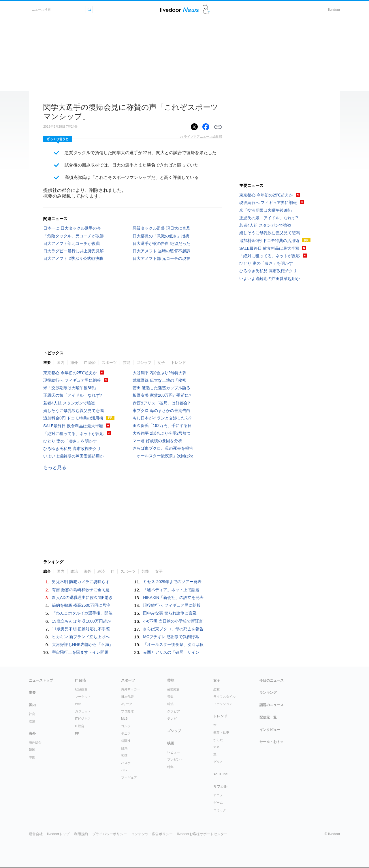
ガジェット (83, 711)
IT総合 (80, 726)
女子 (161, 363)
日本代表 (127, 697)
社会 (32, 714)
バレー (126, 770)
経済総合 (81, 689)
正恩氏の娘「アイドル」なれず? (73, 395)
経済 (101, 571)
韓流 (170, 704)
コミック (220, 810)
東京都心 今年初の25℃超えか (70, 373)
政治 (74, 571)
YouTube (221, 774)
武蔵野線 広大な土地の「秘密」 (161, 380)
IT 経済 (90, 363)
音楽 (170, 697)
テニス (126, 733)
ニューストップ (41, 680)
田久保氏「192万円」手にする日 (162, 426)
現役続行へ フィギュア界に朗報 (72, 380)
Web (78, 704)
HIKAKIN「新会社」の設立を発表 (173, 597)
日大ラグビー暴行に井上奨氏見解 (74, 251)
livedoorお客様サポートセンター (202, 834)
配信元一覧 (268, 717)
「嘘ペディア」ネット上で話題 (171, 590)
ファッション (223, 704)
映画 (171, 743)
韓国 (32, 750)
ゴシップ (144, 363)
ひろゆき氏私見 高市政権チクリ (72, 449)
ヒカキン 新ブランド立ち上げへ (81, 637)
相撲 (124, 755)
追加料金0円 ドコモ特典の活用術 (73, 418)
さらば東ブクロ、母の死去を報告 (163, 448)
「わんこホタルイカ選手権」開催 (82, 613)
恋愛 (216, 689)
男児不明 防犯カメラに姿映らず (81, 582)
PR (77, 733)
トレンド (178, 363)
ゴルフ (126, 726)
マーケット (83, 697)
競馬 (124, 748)
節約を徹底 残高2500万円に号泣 (81, 605)
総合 (47, 571)
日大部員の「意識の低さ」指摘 (161, 236)
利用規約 (81, 834)
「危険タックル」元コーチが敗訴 (74, 236)
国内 (61, 363)
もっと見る (55, 467)
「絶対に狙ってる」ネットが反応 (74, 434)
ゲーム (218, 803)
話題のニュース (272, 705)
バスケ (126, 763)
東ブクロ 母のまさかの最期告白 (161, 411)
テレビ (172, 718)
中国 (32, 757)
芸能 (127, 363)
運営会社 (36, 834)
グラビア (174, 711)
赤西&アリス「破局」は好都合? (161, 403)
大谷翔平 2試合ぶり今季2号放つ (162, 433)
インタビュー (270, 730)
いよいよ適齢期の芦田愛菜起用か (74, 456)
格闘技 (126, 741)
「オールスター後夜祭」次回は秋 (163, 456)
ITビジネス (83, 718)
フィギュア (129, 778)
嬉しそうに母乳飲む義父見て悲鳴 (74, 411)
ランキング (268, 693)
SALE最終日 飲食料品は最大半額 (73, 426)
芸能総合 (174, 689)
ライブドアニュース (180, 10)
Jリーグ (127, 704)
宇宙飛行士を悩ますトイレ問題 (80, 652)
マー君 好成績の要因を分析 (157, 441)
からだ (218, 740)
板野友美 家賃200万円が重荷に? (162, 395)
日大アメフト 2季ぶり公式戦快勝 (73, 258)
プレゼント (175, 759)
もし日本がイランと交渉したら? (162, 418)
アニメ (218, 795)
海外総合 (35, 742)
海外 (74, 363)
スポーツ (109, 363)
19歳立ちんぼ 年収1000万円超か (81, 621)
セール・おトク (272, 742)
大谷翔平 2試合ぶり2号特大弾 (160, 373)
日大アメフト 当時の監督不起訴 (161, 251)
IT (113, 571)
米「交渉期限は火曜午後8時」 (71, 388)
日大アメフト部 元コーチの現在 (161, 258)
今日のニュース (272, 680)
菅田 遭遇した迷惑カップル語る (161, 388)
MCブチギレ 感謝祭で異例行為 (171, 637)
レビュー (174, 752)
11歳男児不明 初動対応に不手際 (81, 629)
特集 (170, 767)
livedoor (334, 10)
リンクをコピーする (218, 127)
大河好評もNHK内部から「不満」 (82, 644)
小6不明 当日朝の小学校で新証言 (173, 621)
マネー (218, 747)
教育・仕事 (221, 732)
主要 (47, 363)
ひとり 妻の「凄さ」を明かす (70, 441)
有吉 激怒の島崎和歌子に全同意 (81, 590)
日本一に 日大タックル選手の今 (72, 228)
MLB (124, 718)
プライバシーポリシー (110, 834)
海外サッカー (131, 689)
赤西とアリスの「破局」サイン (171, 652)
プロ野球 (127, 711)
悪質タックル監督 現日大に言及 (161, 228)
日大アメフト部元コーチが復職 (71, 243)
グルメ (218, 762)
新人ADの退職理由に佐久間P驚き (82, 597)
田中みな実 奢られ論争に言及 (170, 613)
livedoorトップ (58, 834)
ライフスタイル (224, 697)
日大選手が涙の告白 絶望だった (161, 243)
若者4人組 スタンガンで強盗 (69, 403)
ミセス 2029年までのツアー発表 (172, 582)
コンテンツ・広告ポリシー (152, 834)
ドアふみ (206, 10)
